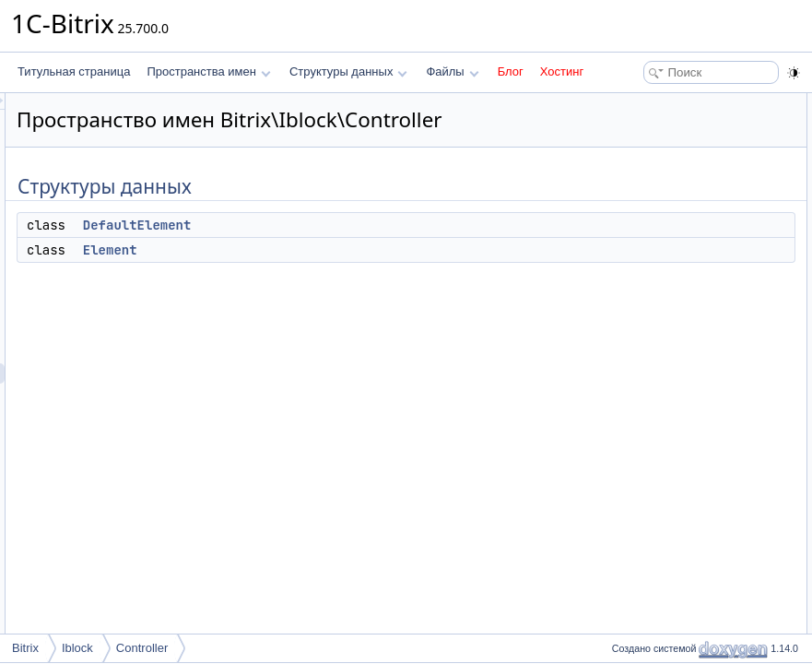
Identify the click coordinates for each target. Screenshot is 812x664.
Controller (142, 648)
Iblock (77, 648)
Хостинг (562, 71)
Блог (511, 71)
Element (341, 276)
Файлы (452, 71)
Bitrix (25, 648)
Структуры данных (348, 71)
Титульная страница (74, 71)
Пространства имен (208, 71)
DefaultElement (368, 251)
